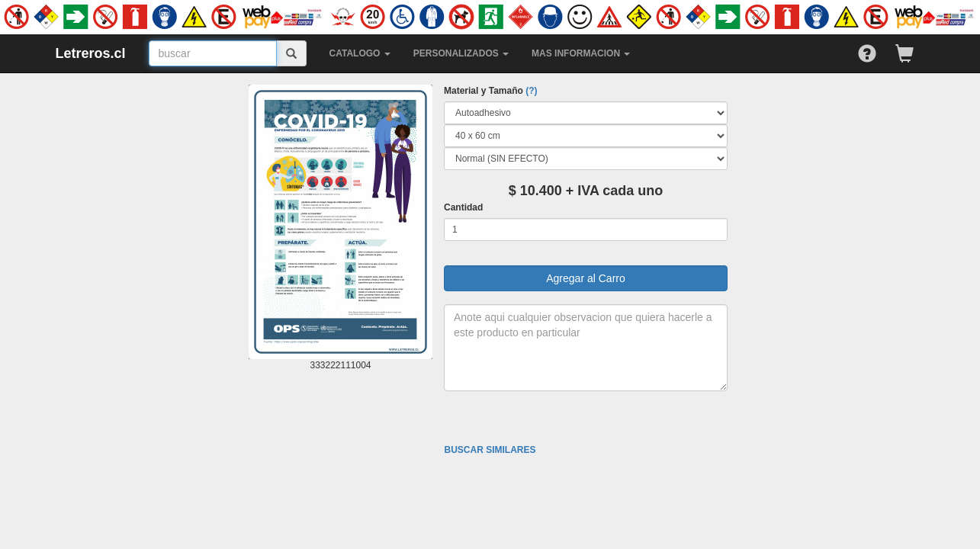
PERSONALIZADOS (461, 53)
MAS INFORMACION (581, 53)
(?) (531, 91)
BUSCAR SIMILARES (490, 450)
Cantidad (463, 207)
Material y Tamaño (490, 91)
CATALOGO (360, 53)
